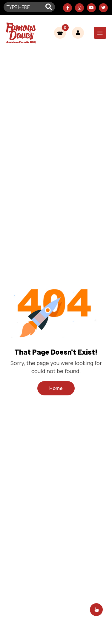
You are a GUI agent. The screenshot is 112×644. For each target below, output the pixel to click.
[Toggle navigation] (100, 33)
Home (56, 388)
